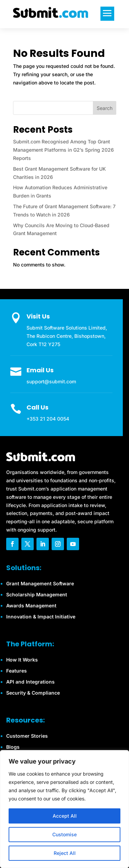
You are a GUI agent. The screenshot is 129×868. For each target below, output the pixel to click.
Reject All (65, 853)
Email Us (40, 370)
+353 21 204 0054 (48, 419)
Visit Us (38, 316)
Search (105, 108)
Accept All (65, 816)
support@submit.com (51, 381)
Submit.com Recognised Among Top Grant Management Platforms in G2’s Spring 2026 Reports (63, 150)
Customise (64, 834)
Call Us (37, 407)
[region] (64, 809)
